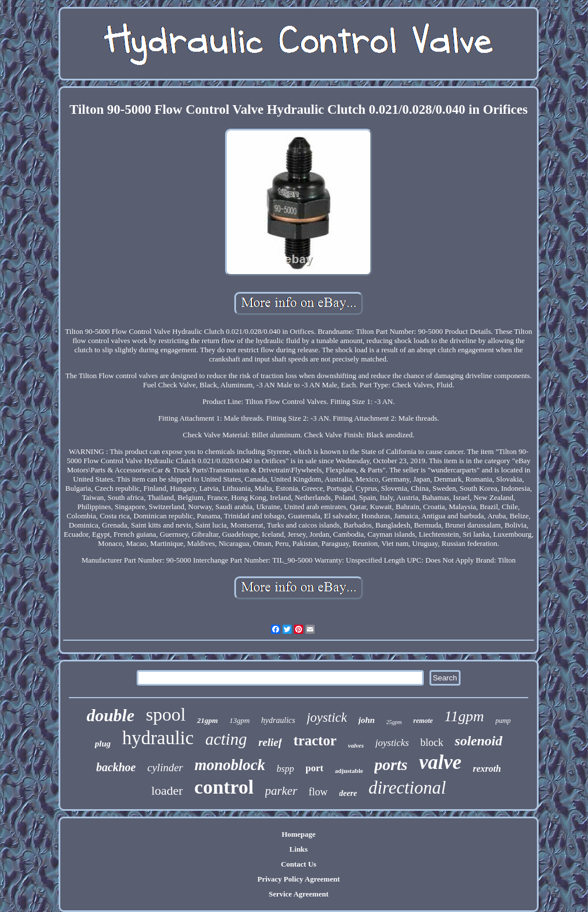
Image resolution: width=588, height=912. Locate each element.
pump (503, 721)
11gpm (464, 716)
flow (318, 792)
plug (103, 744)
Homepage (298, 834)
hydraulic (158, 738)
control (224, 787)
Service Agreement (299, 894)
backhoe (116, 767)
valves (356, 745)
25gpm (394, 722)
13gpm (239, 720)
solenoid (479, 741)
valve (440, 762)
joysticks (392, 743)
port (314, 768)
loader (167, 790)
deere (348, 793)
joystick (327, 717)
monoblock (230, 765)
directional (407, 788)
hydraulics (278, 720)
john (366, 720)
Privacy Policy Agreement (298, 879)
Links (299, 849)
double (111, 715)
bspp (285, 769)
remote (423, 721)
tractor (315, 740)
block (432, 742)
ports (391, 765)
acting (226, 739)
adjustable (349, 771)
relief (270, 742)
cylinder (165, 767)
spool (166, 714)
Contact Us (299, 864)
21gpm (207, 720)
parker (281, 791)
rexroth (487, 769)
